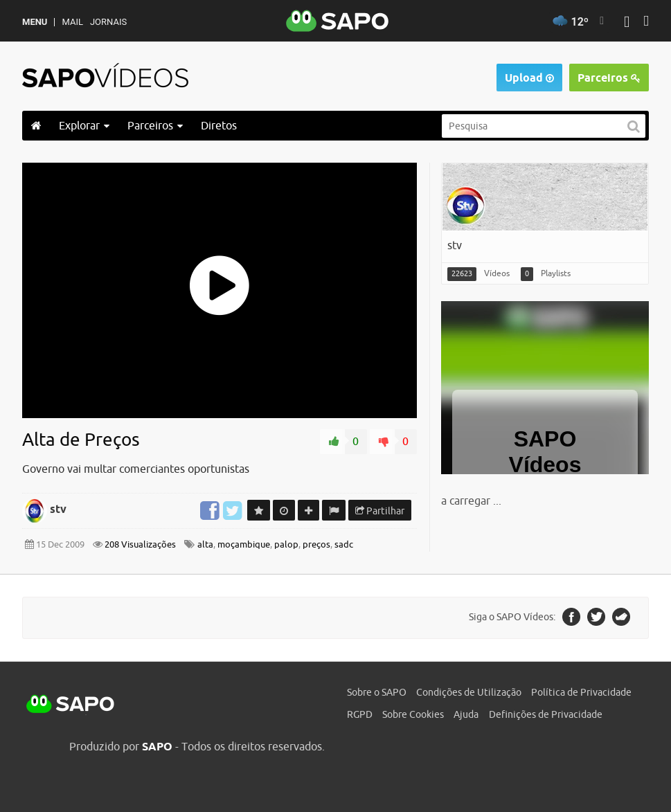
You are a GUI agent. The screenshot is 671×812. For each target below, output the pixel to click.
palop (286, 544)
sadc (344, 544)
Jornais (108, 22)
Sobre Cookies (413, 714)
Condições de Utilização (469, 692)
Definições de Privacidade (546, 714)
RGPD (360, 714)
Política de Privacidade (581, 692)
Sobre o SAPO (377, 692)
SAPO (71, 705)
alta (205, 544)
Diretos (219, 125)
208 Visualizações (139, 544)
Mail (72, 22)
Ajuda (466, 714)
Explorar (84, 125)
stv (58, 509)
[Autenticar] (627, 23)
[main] (335, 357)
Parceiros (609, 78)
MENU (35, 22)
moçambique (244, 544)
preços (316, 544)
